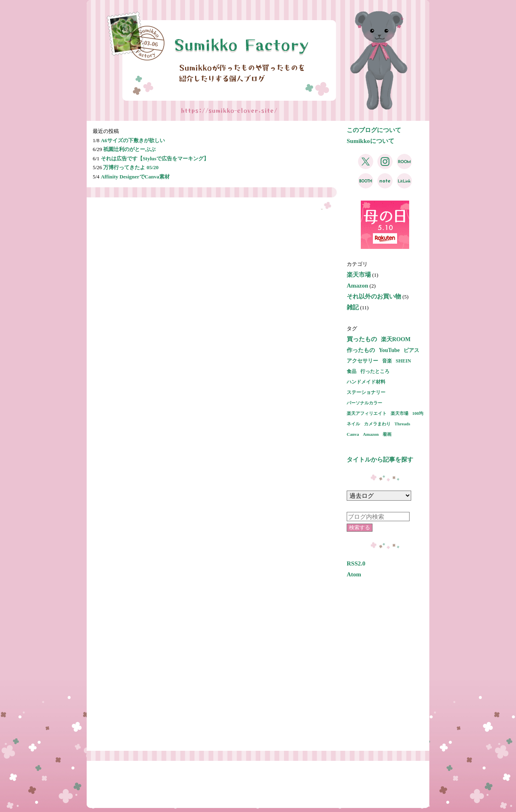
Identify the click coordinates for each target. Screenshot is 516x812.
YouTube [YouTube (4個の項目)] (389, 350)
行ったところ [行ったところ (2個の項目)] (375, 371)
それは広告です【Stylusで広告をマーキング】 (155, 158)
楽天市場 (359, 275)
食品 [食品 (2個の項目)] (352, 371)
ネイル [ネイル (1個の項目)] (353, 424)
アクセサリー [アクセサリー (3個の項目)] (362, 361)
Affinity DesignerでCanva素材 (135, 177)
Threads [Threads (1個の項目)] (403, 424)
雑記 (353, 307)
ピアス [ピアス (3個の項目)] (411, 350)
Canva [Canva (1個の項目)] (353, 434)
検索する (360, 527)
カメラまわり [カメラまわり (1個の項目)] (377, 424)
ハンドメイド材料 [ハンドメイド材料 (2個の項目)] (366, 382)
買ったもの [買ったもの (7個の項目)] (362, 339)
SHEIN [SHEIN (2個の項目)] (404, 361)
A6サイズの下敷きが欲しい (133, 140)
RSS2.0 (356, 563)
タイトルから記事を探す (380, 460)
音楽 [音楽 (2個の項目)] (387, 361)
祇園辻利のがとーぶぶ (129, 149)
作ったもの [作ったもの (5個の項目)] (361, 350)
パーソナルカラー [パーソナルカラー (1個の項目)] (364, 403)
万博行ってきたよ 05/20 (131, 167)
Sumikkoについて (370, 141)
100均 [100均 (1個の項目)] (418, 413)
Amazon (357, 286)
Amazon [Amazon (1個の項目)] (371, 434)
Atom (354, 574)
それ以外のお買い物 (374, 296)
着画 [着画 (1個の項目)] (387, 434)
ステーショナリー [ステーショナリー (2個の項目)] (366, 392)
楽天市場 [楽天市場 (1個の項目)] (399, 413)
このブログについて (374, 130)
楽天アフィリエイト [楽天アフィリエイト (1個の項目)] (367, 413)
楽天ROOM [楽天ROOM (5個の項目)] (396, 339)
